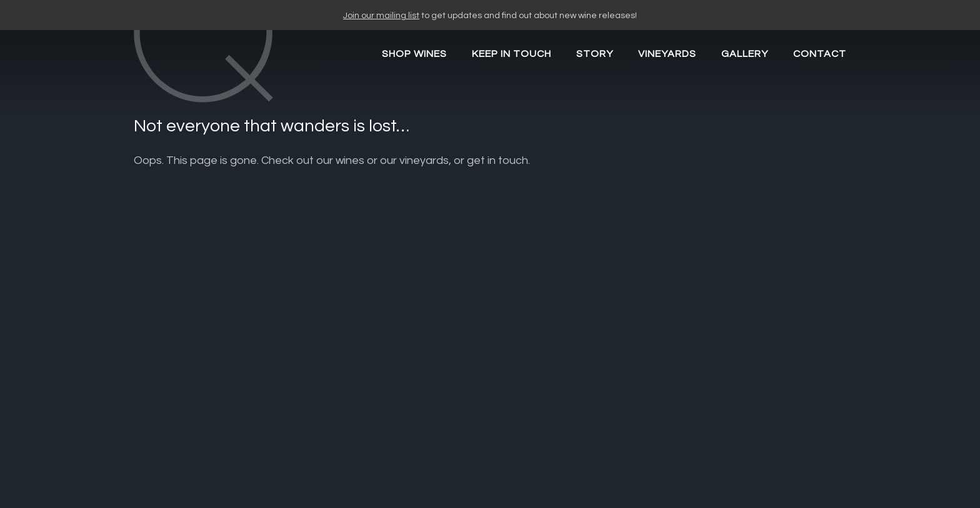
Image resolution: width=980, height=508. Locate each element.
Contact (820, 54)
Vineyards (667, 54)
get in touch (497, 160)
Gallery (745, 54)
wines (350, 160)
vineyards (424, 160)
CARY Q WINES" (224, 77)
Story (595, 54)
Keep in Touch (512, 54)
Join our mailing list (381, 16)
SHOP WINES (414, 54)
